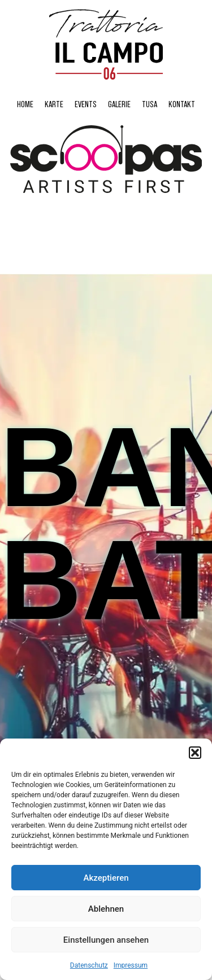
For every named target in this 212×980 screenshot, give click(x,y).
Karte (54, 104)
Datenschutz (89, 965)
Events (86, 104)
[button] (195, 753)
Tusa (150, 104)
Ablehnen (106, 909)
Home (25, 104)
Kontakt (182, 104)
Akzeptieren (106, 878)
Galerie (119, 104)
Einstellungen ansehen (106, 940)
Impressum (131, 965)
